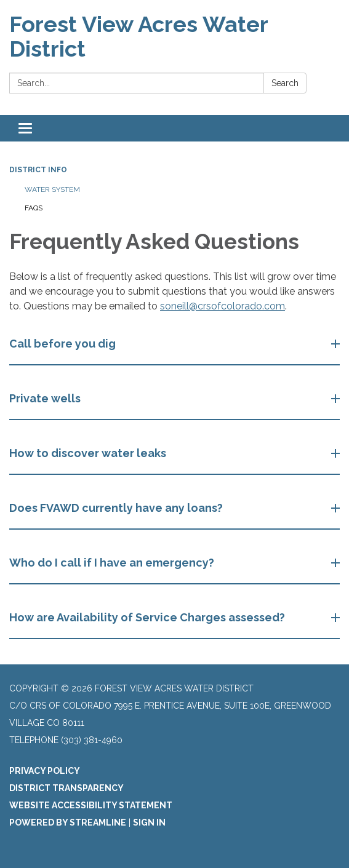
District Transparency (66, 788)
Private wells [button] (46, 398)
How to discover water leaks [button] (89, 453)
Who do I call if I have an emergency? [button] (113, 563)
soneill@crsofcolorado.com (223, 306)
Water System (52, 189)
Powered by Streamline (68, 822)
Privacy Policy (45, 771)
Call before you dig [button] (64, 344)
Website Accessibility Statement (91, 805)
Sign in (149, 822)
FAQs (34, 208)
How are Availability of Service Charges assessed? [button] (148, 617)
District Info (38, 170)
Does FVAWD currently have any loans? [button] (117, 508)
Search (285, 83)
